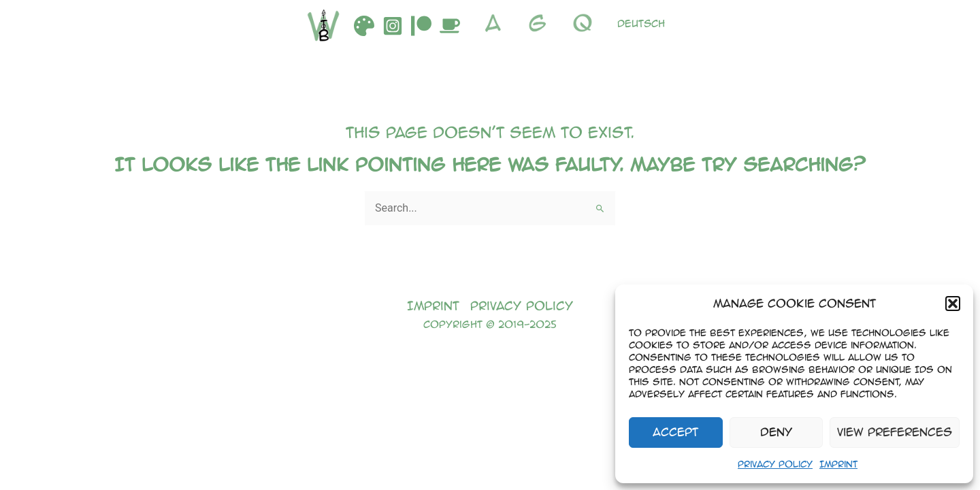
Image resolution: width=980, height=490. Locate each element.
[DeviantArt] (364, 26)
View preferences (895, 432)
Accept (675, 432)
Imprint (838, 464)
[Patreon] (421, 26)
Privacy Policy (775, 464)
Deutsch (641, 23)
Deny (776, 432)
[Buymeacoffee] (450, 26)
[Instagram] (393, 26)
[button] (953, 304)
